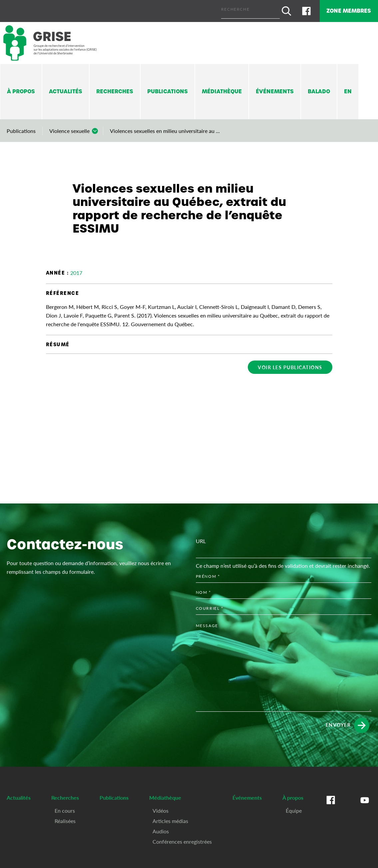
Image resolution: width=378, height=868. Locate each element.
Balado (319, 88)
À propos (21, 88)
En (348, 88)
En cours (65, 807)
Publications (168, 88)
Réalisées (65, 818)
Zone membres (342, 9)
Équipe (294, 807)
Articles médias (170, 818)
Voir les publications (290, 364)
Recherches (115, 88)
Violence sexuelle (69, 128)
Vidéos (161, 807)
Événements (275, 88)
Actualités (66, 88)
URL (201, 538)
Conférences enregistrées (182, 838)
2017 (76, 270)
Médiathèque (222, 88)
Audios (161, 828)
